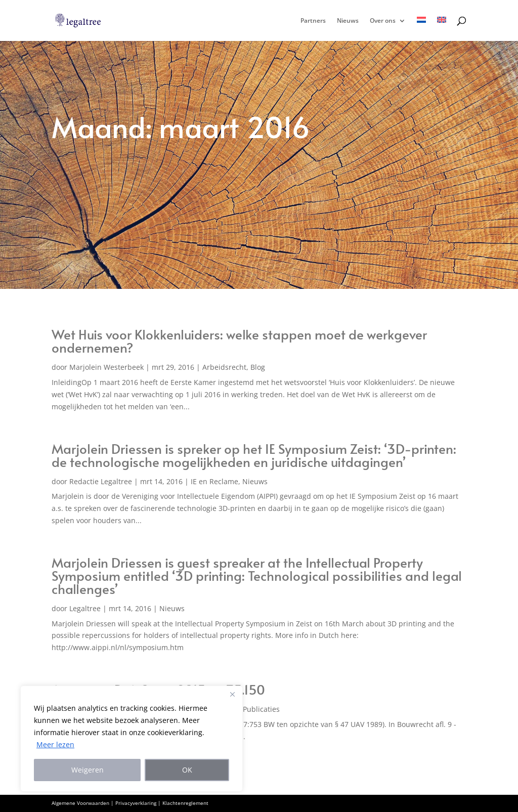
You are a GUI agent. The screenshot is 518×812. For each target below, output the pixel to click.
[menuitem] (421, 29)
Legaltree (85, 608)
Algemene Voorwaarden (80, 803)
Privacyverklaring (136, 803)
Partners (313, 21)
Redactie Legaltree (101, 481)
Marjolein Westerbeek (106, 367)
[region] (132, 739)
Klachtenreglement (185, 803)
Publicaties (261, 709)
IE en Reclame (214, 481)
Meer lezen (55, 744)
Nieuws (348, 21)
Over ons (383, 21)
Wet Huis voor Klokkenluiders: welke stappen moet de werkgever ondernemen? (239, 340)
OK (187, 770)
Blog (258, 367)
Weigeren (88, 770)
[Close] (232, 694)
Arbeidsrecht (224, 367)
